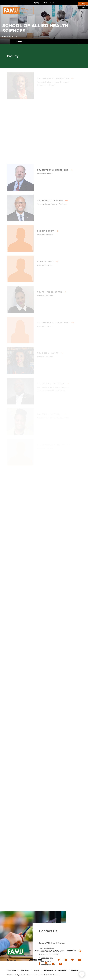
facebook (59, 960)
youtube (80, 960)
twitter (72, 960)
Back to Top (71, 951)
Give (52, 3)
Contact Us (11, 960)
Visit (45, 3)
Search (84, 7)
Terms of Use (11, 970)
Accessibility (62, 970)
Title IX (36, 970)
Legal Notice (25, 970)
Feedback (75, 970)
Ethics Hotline (48, 970)
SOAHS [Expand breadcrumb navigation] (19, 42)
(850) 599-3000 (36, 960)
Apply (37, 3)
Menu (83, 4)
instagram (65, 960)
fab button (82, 974)
